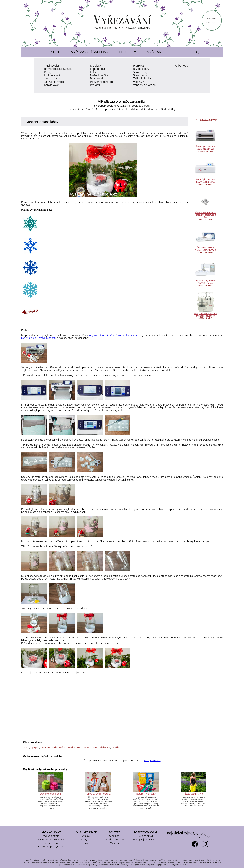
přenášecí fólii (114, 335)
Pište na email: (145, 836)
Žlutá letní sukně (194, 794)
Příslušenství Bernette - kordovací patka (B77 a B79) (205, 215)
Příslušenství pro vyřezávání (51, 847)
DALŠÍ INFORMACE (86, 832)
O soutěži (114, 836)
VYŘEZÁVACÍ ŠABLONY (90, 52)
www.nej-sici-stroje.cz (129, 106)
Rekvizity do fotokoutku (98, 794)
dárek (95, 748)
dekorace (105, 748)
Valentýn (138, 82)
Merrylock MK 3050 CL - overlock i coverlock (205, 315)
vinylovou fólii (97, 335)
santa (86, 748)
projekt (36, 748)
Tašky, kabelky (142, 79)
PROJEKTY (128, 52)
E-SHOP (54, 52)
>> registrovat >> (152, 760)
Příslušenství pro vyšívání (51, 840)
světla (62, 748)
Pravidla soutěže (115, 840)
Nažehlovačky (99, 75)
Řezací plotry (141, 69)
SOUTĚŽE (114, 832)
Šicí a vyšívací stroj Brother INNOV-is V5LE (205, 249)
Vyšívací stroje (51, 836)
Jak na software (54, 82)
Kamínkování (52, 85)
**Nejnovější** (52, 66)
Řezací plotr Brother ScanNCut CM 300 (205, 148)
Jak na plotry (52, 79)
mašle (116, 748)
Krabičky (96, 66)
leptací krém (130, 335)
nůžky (24, 338)
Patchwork (97, 79)
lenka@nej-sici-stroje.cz (145, 840)
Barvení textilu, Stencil (58, 69)
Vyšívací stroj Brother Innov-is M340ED (205, 282)
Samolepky (140, 72)
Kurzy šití (86, 840)
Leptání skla (98, 69)
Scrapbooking (142, 75)
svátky (71, 748)
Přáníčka (138, 66)
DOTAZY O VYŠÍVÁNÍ (145, 832)
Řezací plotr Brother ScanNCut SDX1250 (205, 181)
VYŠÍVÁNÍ (155, 52)
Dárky (48, 72)
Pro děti (95, 85)
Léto (93, 72)
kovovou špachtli (47, 338)
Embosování (52, 75)
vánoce (46, 748)
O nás (86, 843)
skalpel (33, 338)
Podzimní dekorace (102, 82)
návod (26, 748)
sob (79, 748)
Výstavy (86, 836)
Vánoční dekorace (144, 85)
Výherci (115, 843)
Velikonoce (181, 66)
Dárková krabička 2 (50, 794)
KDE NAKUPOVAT (51, 832)
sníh (54, 748)
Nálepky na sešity (146, 794)
